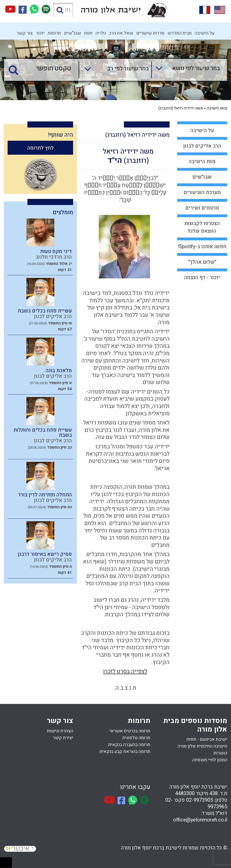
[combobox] (186, 70)
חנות (88, 33)
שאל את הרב (121, 33)
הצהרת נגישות (60, 731)
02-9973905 (200, 800)
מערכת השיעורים (202, 192)
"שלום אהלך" (202, 262)
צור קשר (25, 33)
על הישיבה (205, 33)
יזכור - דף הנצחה (202, 278)
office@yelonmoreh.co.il (200, 820)
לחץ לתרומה (40, 148)
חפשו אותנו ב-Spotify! (202, 247)
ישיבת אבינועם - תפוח (207, 739)
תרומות (54, 33)
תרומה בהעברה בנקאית (129, 745)
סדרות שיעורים (150, 33)
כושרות (220, 753)
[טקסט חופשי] (43, 69)
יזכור (40, 33)
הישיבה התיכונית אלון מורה (202, 746)
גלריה (101, 33)
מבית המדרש (180, 33)
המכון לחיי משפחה (210, 760)
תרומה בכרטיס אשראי (130, 731)
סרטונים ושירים (202, 208)
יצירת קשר (63, 738)
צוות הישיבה (217, 108)
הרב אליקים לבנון (202, 146)
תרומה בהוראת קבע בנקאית (125, 752)
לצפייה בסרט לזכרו (125, 671)
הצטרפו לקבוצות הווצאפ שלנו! (202, 227)
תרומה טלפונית (136, 738)
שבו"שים (72, 33)
